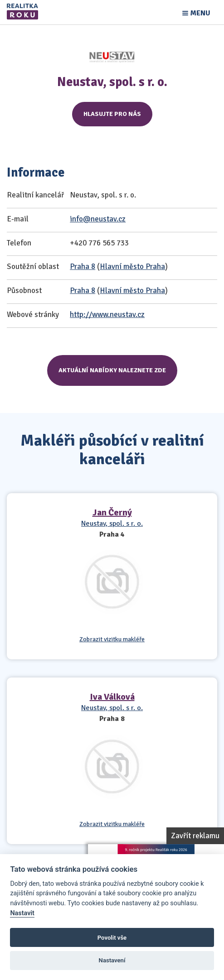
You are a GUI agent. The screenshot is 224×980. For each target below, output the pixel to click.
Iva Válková (112, 697)
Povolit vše (112, 938)
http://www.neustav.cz (107, 315)
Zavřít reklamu (195, 836)
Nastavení (112, 960)
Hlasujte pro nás (112, 114)
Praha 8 (83, 267)
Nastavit (22, 913)
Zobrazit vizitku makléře (112, 639)
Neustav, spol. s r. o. (112, 524)
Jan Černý (112, 512)
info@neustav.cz (98, 219)
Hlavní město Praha (132, 267)
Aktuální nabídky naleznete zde (112, 370)
